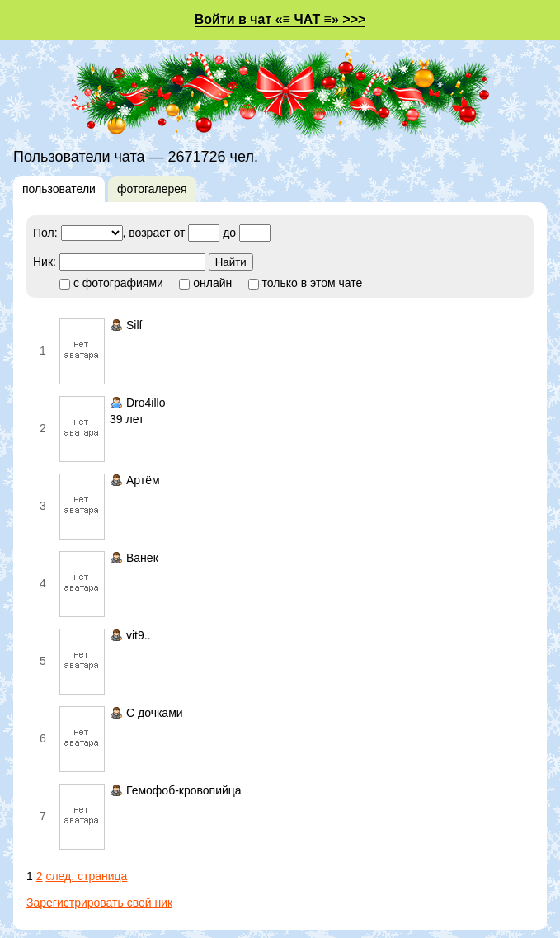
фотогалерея (152, 189)
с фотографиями (111, 283)
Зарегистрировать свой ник (99, 903)
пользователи (59, 189)
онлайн (205, 283)
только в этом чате (306, 283)
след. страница (86, 876)
